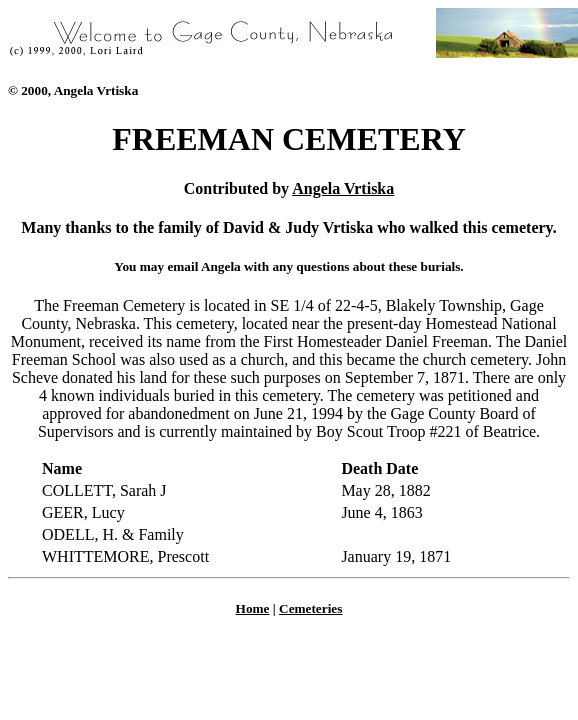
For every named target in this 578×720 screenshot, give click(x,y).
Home (253, 608)
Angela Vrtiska (343, 188)
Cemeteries (310, 608)
